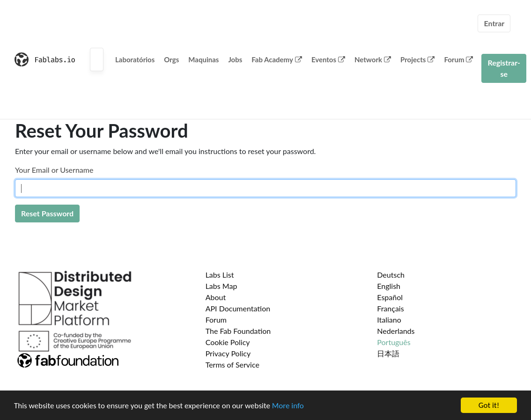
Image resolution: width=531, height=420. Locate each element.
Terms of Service (232, 365)
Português (394, 342)
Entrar (494, 23)
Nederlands (396, 331)
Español (390, 297)
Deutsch (391, 275)
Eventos (328, 59)
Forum (458, 59)
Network (373, 59)
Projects (417, 59)
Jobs (235, 59)
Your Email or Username (54, 170)
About (216, 297)
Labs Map (221, 286)
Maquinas (203, 59)
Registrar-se (504, 68)
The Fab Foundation (238, 331)
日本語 (388, 353)
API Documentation (238, 308)
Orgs (171, 59)
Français (390, 308)
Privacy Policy (228, 353)
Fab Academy (277, 59)
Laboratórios (135, 59)
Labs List (220, 275)
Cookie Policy (228, 342)
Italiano (389, 320)
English (389, 286)
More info (288, 406)
